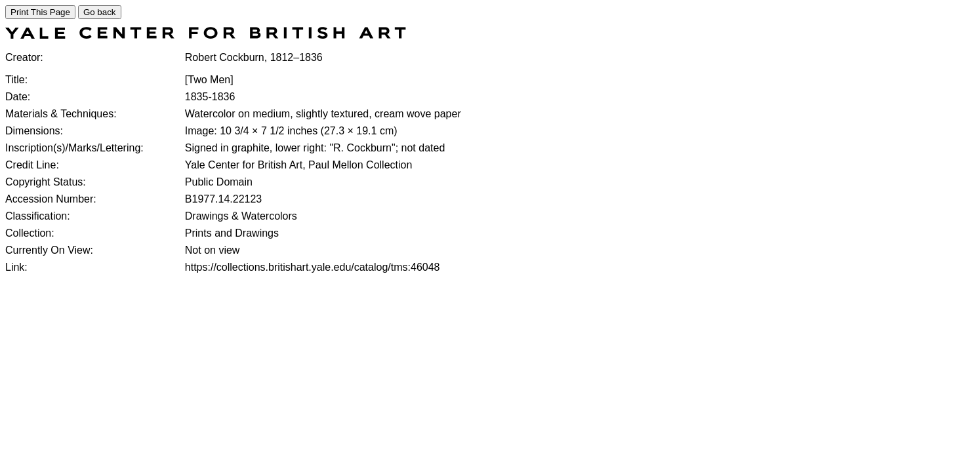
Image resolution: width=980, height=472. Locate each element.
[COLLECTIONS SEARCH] (206, 35)
